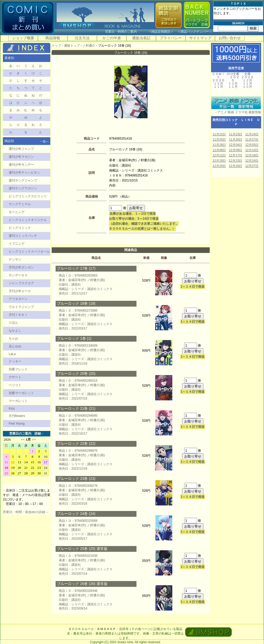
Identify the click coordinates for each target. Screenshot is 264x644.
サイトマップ (200, 38)
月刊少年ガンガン (21, 267)
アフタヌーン (18, 299)
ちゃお (13, 338)
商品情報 (53, 38)
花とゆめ (15, 346)
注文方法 (82, 38)
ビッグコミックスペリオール (29, 252)
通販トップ (72, 46)
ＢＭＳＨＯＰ (106, 629)
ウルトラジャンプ (21, 307)
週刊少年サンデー (21, 165)
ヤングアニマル (20, 204)
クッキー (15, 361)
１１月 (218, 87)
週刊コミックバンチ (23, 236)
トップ (56, 46)
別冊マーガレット (21, 393)
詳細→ (39, 434)
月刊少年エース (20, 291)
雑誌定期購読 (161, 32)
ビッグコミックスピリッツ (28, 196)
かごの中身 (112, 38)
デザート (15, 377)
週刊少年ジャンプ (21, 149)
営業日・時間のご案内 (126, 32)
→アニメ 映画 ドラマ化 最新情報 (236, 112)
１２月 (218, 83)
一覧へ (44, 141)
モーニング (17, 212)
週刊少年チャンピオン (25, 173)
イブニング (17, 244)
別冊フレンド (18, 369)
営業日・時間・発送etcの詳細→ (26, 512)
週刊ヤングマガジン (23, 188)
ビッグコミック (20, 228)
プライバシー (171, 38)
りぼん (13, 323)
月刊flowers (17, 416)
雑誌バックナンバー (195, 32)
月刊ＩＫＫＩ (18, 315)
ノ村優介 (89, 46)
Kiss (12, 409)
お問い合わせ (230, 38)
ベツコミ (15, 385)
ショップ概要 (23, 38)
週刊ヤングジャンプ (23, 180)
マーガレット (18, 401)
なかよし (15, 331)
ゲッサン (15, 259)
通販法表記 (141, 38)
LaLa (12, 354)
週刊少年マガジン (21, 157)
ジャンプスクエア (21, 283)
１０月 (247, 87)
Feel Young (17, 424)
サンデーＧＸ (18, 275)
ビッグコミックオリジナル (28, 220)
